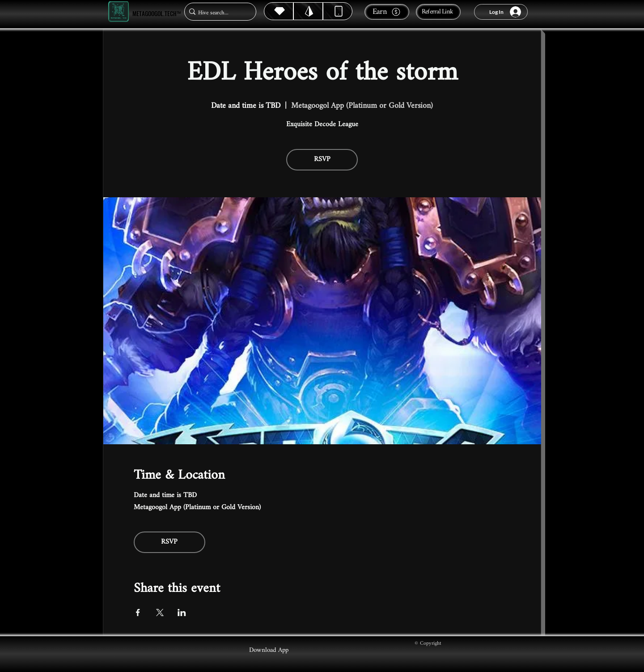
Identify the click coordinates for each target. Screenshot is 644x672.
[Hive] (279, 11)
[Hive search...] (218, 13)
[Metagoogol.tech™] (119, 12)
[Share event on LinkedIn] (182, 612)
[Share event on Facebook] (138, 612)
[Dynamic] (338, 11)
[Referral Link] (438, 12)
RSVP (322, 159)
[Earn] (387, 12)
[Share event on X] (160, 612)
